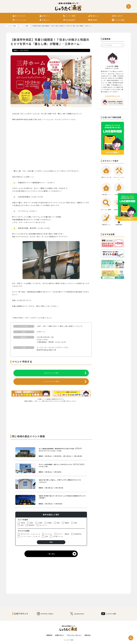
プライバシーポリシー (74, 635)
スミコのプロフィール (113, 96)
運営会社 (88, 635)
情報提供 (49, 635)
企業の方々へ (60, 635)
